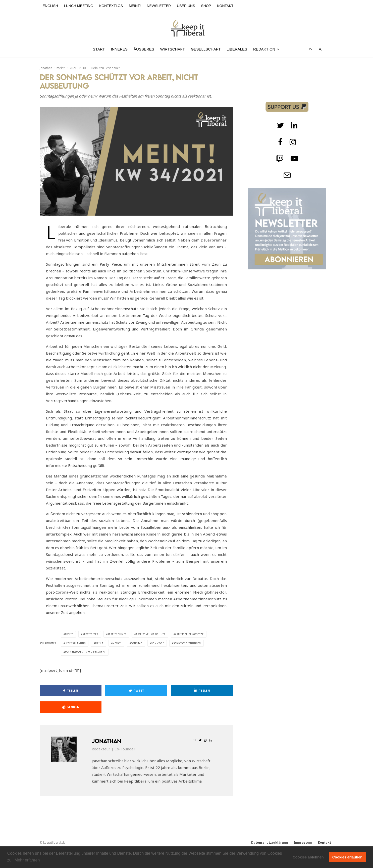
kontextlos (111, 6)
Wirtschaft (173, 49)
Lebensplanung (75, 643)
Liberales (237, 49)
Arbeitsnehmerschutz (151, 634)
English (50, 6)
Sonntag (137, 643)
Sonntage (158, 643)
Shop (206, 6)
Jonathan (46, 68)
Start (99, 49)
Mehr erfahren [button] (27, 860)
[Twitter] (280, 125)
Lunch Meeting (79, 6)
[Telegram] (287, 175)
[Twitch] (294, 125)
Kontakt (225, 6)
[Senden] (71, 707)
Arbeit (69, 634)
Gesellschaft (206, 49)
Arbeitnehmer (117, 634)
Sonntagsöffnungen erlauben (85, 652)
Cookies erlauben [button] (347, 857)
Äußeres (144, 49)
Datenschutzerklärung (270, 842)
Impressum (303, 842)
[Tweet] (136, 691)
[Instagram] (293, 142)
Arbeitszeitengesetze (189, 634)
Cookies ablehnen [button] (308, 857)
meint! (135, 6)
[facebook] (280, 142)
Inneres (119, 49)
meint (99, 643)
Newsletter (159, 6)
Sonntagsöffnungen (187, 643)
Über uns (186, 6)
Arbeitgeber (90, 634)
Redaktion (264, 49)
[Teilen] (71, 691)
